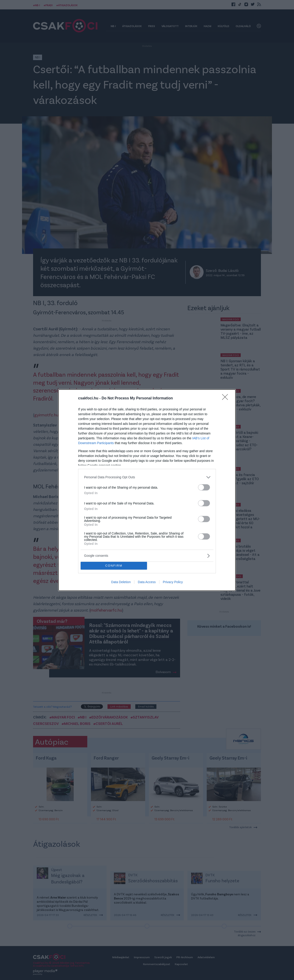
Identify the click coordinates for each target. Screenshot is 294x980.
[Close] (226, 398)
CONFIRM (114, 566)
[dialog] (147, 490)
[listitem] (147, 477)
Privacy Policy (173, 582)
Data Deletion (121, 582)
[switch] (204, 487)
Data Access (147, 582)
